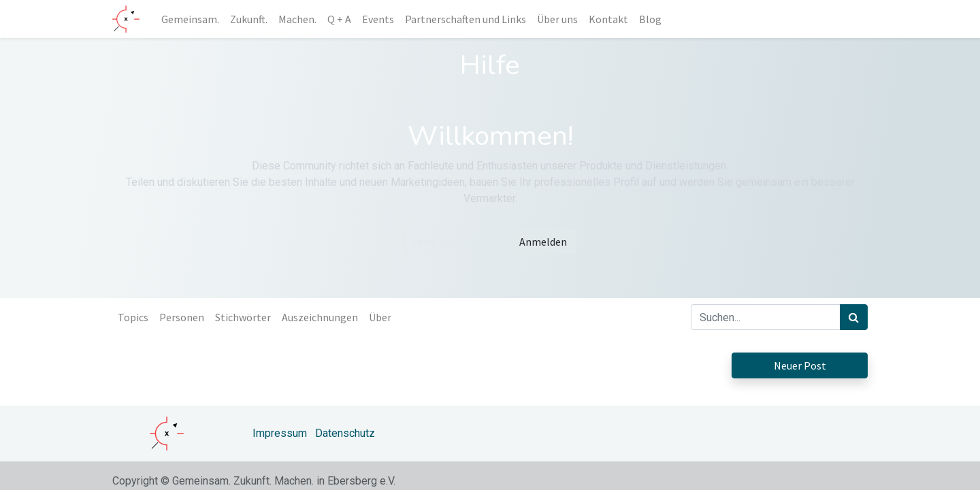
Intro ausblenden (453, 242)
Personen (182, 317)
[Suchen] (854, 317)
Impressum (280, 433)
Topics (133, 317)
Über (380, 317)
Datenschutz (345, 433)
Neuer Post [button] (800, 365)
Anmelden (543, 242)
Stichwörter (243, 317)
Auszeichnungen (320, 317)
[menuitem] (190, 19)
